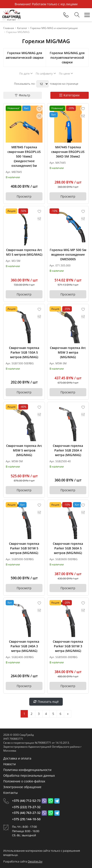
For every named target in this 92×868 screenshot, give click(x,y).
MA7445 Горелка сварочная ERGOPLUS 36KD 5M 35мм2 (68, 152)
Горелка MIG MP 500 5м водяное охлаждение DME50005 (68, 254)
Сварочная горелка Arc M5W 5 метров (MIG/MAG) (24, 450)
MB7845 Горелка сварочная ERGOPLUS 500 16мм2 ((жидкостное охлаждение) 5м (24, 156)
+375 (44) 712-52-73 (26, 801)
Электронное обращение (22, 787)
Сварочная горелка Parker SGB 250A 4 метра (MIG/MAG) (68, 450)
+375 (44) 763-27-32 (26, 813)
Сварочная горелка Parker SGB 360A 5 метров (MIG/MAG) (68, 548)
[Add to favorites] (39, 109)
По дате (26, 73)
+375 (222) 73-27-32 (26, 807)
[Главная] (11, 15)
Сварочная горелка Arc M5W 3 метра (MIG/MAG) (68, 352)
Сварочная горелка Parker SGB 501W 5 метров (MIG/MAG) (24, 548)
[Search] (77, 15)
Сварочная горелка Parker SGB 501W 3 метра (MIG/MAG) (68, 646)
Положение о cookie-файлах (24, 781)
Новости (10, 764)
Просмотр (24, 196)
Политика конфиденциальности (27, 770)
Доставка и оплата (17, 758)
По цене (66, 73)
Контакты (11, 793)
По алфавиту (46, 73)
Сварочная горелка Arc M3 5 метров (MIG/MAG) (24, 252)
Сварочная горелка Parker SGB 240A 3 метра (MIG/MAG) (24, 646)
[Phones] (66, 15)
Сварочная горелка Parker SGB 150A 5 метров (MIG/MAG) (24, 352)
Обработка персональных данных (29, 775)
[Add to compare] (39, 116)
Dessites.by (35, 861)
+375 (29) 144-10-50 (26, 819)
